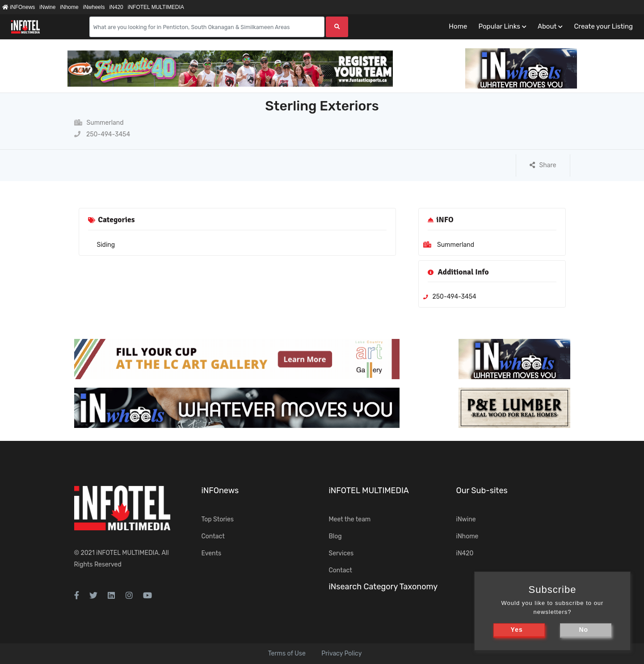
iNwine (47, 7)
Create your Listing (603, 26)
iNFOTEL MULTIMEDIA (156, 7)
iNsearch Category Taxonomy (383, 587)
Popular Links (499, 26)
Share (543, 165)
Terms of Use (287, 653)
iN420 (116, 7)
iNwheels (94, 7)
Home (458, 26)
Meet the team (350, 519)
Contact (213, 536)
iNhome (69, 7)
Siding (106, 245)
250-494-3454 (102, 134)
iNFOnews (19, 7)
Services (341, 553)
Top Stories (218, 519)
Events (212, 553)
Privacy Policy (341, 653)
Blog (335, 536)
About (547, 26)
